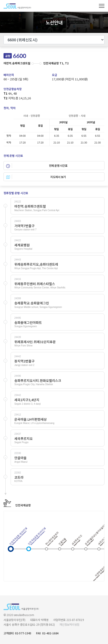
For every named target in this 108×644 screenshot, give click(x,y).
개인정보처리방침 (69, 624)
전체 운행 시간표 (37, 166)
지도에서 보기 (36, 177)
